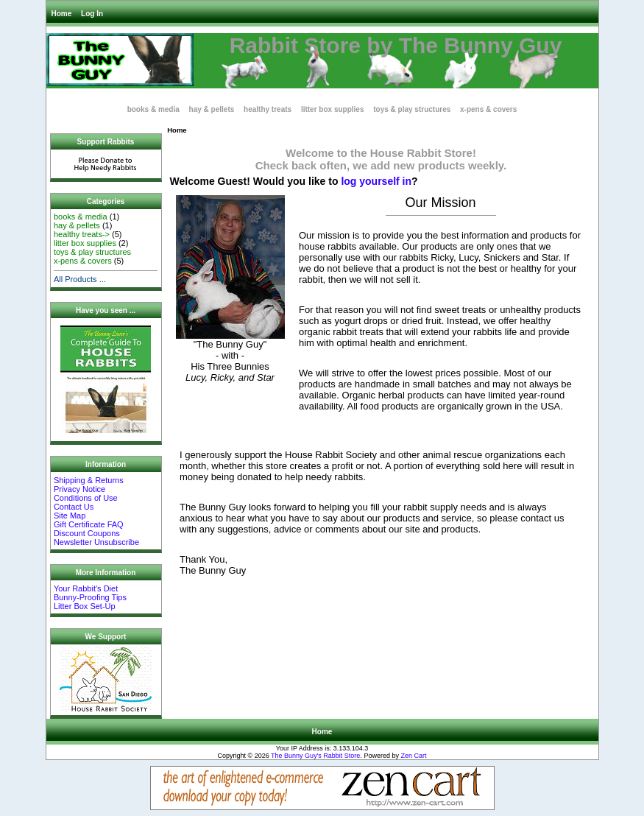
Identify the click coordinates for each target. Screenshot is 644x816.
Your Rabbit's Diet (86, 588)
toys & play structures (412, 109)
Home (62, 14)
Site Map (70, 516)
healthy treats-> (82, 234)
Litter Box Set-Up (85, 606)
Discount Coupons (87, 533)
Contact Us (74, 507)
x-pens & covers (488, 109)
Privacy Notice (79, 489)
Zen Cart (413, 756)
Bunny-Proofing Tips (90, 597)
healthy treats (268, 109)
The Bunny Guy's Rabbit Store (315, 756)
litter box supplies (333, 109)
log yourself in (376, 181)
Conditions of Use (86, 498)
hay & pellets (212, 109)
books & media (153, 109)
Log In (92, 14)
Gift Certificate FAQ (89, 524)
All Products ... (80, 279)
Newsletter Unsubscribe (96, 542)
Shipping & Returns (89, 480)
